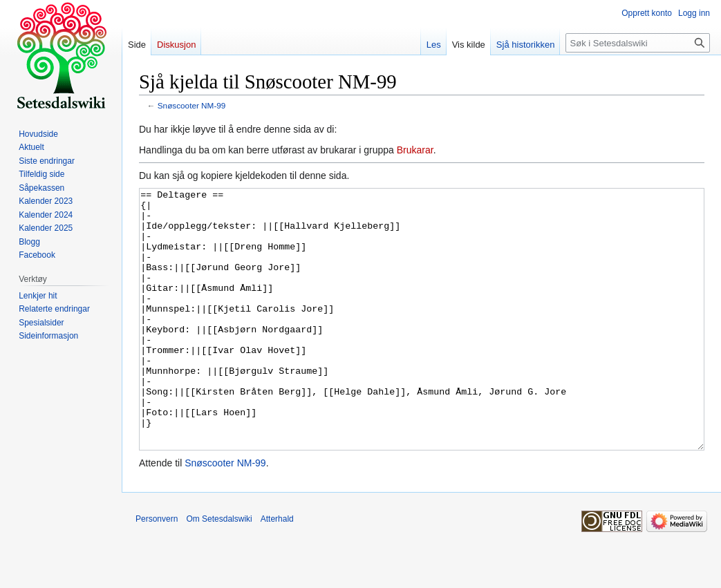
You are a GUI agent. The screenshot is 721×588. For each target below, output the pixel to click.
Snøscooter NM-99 (192, 105)
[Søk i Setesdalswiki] (638, 43)
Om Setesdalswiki (219, 571)
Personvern (157, 571)
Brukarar (415, 150)
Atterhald (277, 571)
